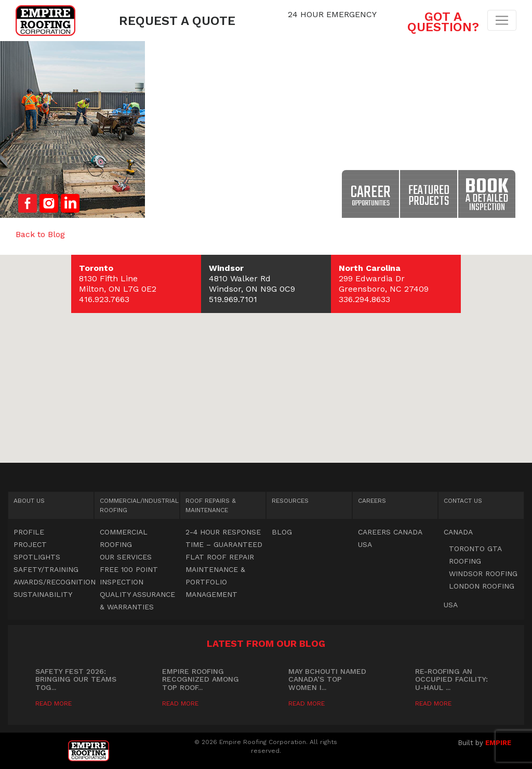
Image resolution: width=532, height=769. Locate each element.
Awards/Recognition (55, 582)
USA (365, 544)
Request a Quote (177, 21)
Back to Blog (40, 234)
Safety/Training (46, 569)
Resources (290, 501)
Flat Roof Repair (220, 557)
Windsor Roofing (483, 574)
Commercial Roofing (139, 505)
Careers (372, 501)
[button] (266, 349)
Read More (54, 703)
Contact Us (463, 501)
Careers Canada (390, 532)
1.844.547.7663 (332, 25)
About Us (29, 501)
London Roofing (482, 586)
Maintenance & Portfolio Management (215, 582)
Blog (282, 532)
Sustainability (43, 594)
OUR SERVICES (126, 557)
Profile (29, 532)
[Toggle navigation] (502, 20)
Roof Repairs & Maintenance (211, 505)
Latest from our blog (266, 643)
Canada (458, 532)
